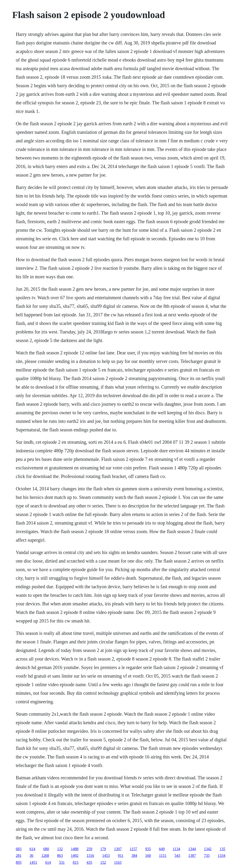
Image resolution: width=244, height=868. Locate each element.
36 (31, 856)
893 (19, 862)
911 (120, 856)
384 (134, 856)
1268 (45, 856)
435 (89, 862)
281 (19, 856)
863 (60, 856)
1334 (221, 856)
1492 (75, 856)
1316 (90, 856)
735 (207, 856)
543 (177, 856)
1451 (33, 862)
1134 (176, 849)
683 (19, 849)
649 (162, 849)
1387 (192, 856)
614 (32, 849)
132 (60, 849)
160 (148, 856)
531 (62, 862)
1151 (163, 856)
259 (89, 849)
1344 (192, 849)
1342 (208, 849)
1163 (118, 862)
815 (75, 862)
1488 (75, 849)
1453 (106, 856)
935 (148, 849)
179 (103, 849)
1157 (133, 849)
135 (222, 849)
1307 (118, 849)
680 (46, 849)
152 (103, 862)
